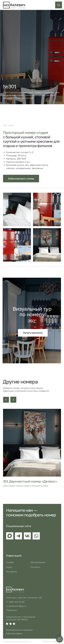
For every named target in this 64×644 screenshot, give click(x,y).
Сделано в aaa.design (52, 641)
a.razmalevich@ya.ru (16, 606)
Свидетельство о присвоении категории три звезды (21, 618)
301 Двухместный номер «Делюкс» (30, 481)
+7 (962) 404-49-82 (15, 602)
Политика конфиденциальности (17, 641)
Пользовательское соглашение (19, 630)
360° (32, 321)
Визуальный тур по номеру (32, 312)
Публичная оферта (14, 633)
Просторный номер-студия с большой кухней (25, 486)
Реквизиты (11, 610)
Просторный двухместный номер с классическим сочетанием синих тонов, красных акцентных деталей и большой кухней (31, 95)
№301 (10, 86)
